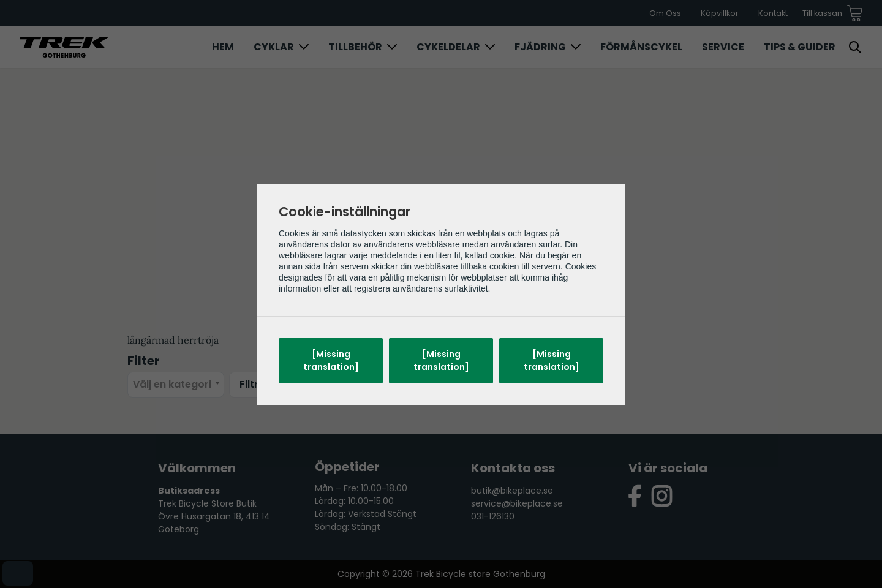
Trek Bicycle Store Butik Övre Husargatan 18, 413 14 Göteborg (214, 516)
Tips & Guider (800, 47)
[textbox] (176, 385)
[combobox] (176, 385)
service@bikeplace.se (517, 503)
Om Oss (665, 13)
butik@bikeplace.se (512, 491)
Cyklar (274, 47)
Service (723, 47)
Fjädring (540, 47)
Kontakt (773, 13)
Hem (223, 47)
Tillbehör (355, 47)
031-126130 (493, 516)
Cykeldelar (448, 47)
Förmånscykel (641, 47)
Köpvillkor (720, 13)
